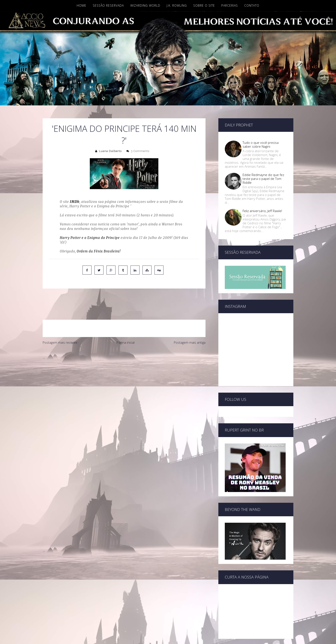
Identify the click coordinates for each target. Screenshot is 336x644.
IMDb (75, 202)
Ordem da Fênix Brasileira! (99, 251)
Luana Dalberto (110, 151)
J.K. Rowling (177, 5)
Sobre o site (204, 5)
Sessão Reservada (108, 5)
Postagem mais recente (60, 324)
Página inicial (126, 324)
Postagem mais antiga (190, 324)
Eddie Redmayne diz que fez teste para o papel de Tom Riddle (263, 179)
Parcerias (230, 5)
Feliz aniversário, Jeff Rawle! (262, 211)
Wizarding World (145, 5)
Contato (252, 5)
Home (82, 5)
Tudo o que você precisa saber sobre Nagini (261, 144)
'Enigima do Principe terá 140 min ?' (124, 134)
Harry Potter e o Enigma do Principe (90, 238)
